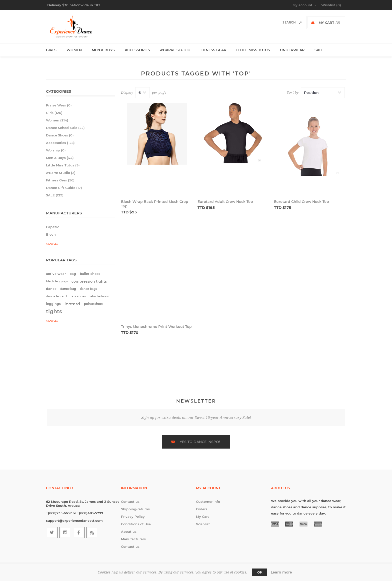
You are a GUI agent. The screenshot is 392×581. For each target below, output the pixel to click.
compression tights (89, 281)
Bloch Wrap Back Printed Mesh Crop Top (155, 204)
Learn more (281, 572)
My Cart (202, 517)
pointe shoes (94, 304)
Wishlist (203, 524)
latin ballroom (100, 296)
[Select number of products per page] (142, 93)
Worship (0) (56, 150)
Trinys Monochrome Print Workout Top (156, 327)
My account (302, 5)
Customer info (208, 502)
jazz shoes (78, 296)
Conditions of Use (136, 524)
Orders (202, 509)
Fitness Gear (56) (60, 180)
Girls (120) (54, 113)
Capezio (53, 227)
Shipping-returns (135, 509)
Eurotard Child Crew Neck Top (301, 202)
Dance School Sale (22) (65, 128)
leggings (53, 304)
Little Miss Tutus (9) (63, 165)
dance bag (68, 289)
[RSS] (92, 533)
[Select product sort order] (323, 93)
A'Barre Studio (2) (61, 173)
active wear (56, 274)
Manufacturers (133, 539)
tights (54, 311)
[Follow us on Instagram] (65, 533)
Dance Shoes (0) (60, 135)
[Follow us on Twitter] (52, 533)
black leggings (57, 281)
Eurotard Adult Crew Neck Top (225, 202)
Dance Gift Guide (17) (64, 188)
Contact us (130, 502)
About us (129, 532)
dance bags (88, 289)
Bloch (51, 234)
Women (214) (57, 120)
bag (73, 274)
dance (51, 289)
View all (52, 244)
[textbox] (284, 22)
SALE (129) (55, 195)
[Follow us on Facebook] (79, 533)
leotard (72, 304)
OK (260, 572)
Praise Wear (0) (59, 105)
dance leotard (56, 296)
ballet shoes (90, 274)
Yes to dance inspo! (200, 442)
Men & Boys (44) (60, 158)
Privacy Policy (133, 517)
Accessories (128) (60, 143)
